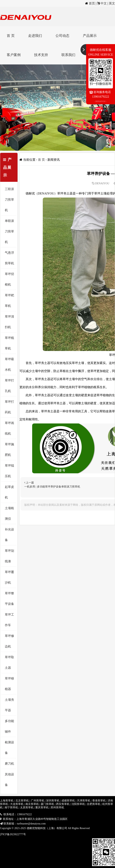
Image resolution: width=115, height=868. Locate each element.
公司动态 (62, 36)
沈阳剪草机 (78, 804)
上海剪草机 (7, 801)
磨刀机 (9, 764)
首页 (92, 3)
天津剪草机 (84, 801)
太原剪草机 (27, 807)
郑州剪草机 (57, 807)
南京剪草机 (32, 804)
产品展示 (90, 36)
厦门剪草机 (47, 804)
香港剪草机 (99, 801)
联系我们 (68, 55)
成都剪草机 (68, 801)
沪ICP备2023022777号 (13, 834)
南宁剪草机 (11, 807)
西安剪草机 (63, 804)
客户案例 (14, 55)
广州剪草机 (38, 801)
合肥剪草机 (94, 804)
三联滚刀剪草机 (9, 200)
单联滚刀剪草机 (9, 231)
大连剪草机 (17, 804)
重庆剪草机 (42, 807)
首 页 (11, 36)
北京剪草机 (22, 801)
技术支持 (41, 55)
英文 (112, 3)
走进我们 (35, 36)
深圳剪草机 (53, 801)
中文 (104, 3)
